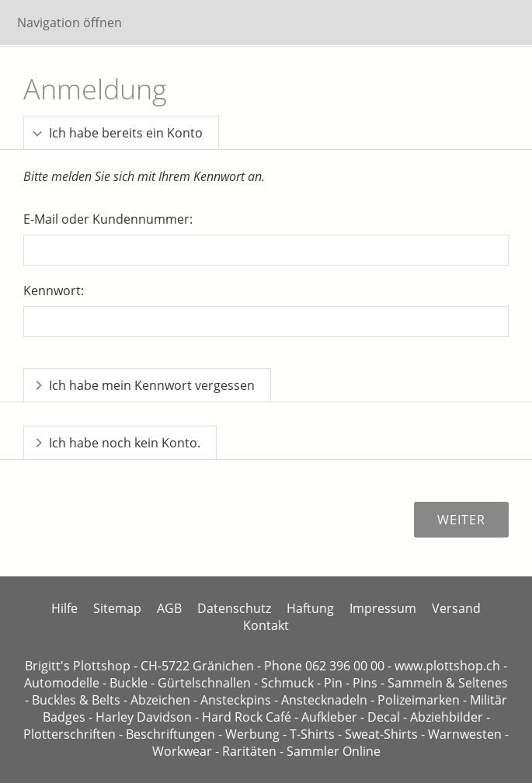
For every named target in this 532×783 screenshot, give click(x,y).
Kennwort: (54, 291)
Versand (456, 608)
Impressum (383, 608)
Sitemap (117, 608)
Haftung (310, 608)
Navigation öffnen (70, 23)
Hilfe (64, 608)
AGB (169, 608)
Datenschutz (234, 608)
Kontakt (266, 625)
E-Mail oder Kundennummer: (108, 219)
